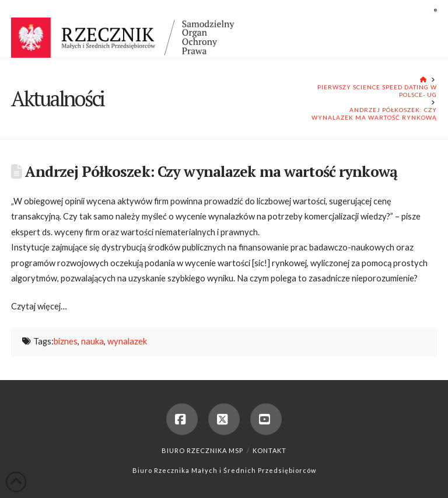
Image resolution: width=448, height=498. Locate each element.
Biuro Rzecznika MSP (202, 450)
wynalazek (127, 341)
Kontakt (269, 450)
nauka (92, 341)
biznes (66, 341)
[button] (435, 10)
